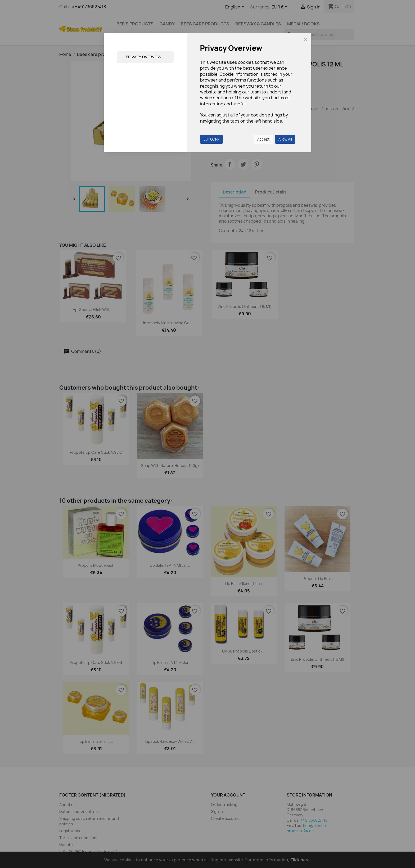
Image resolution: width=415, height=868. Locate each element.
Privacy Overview (144, 57)
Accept (263, 139)
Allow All (285, 139)
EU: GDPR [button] (211, 139)
